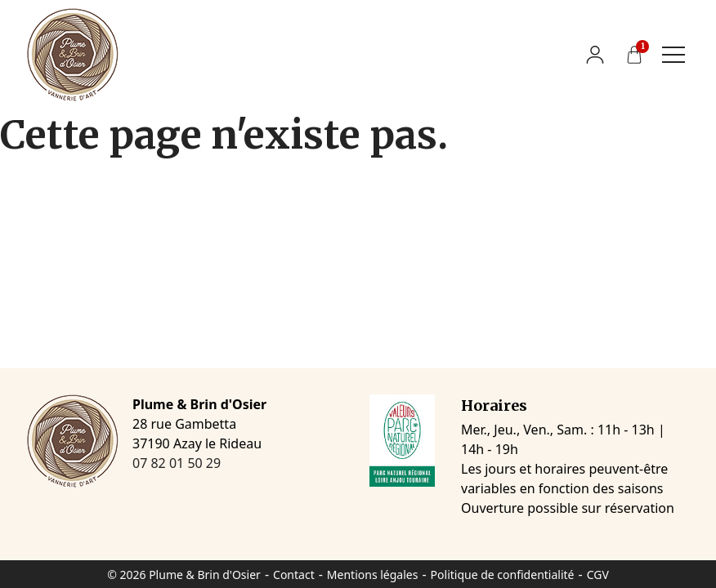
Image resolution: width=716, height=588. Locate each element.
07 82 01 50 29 (177, 463)
